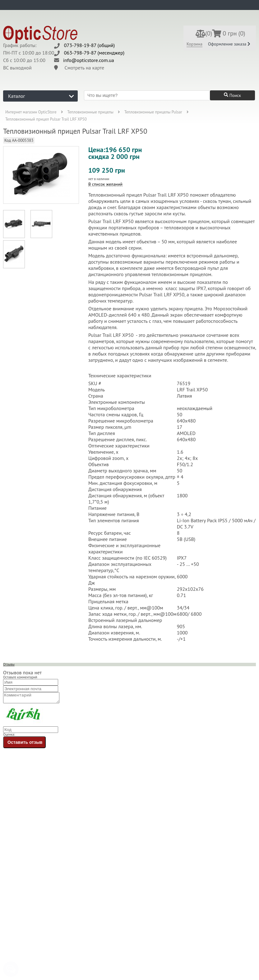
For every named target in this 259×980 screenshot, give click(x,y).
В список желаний (105, 184)
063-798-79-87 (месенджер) (94, 53)
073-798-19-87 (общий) (90, 45)
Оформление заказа (229, 44)
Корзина (194, 44)
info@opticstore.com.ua (89, 60)
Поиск (232, 95)
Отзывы (9, 664)
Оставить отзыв (25, 744)
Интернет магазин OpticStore (31, 112)
